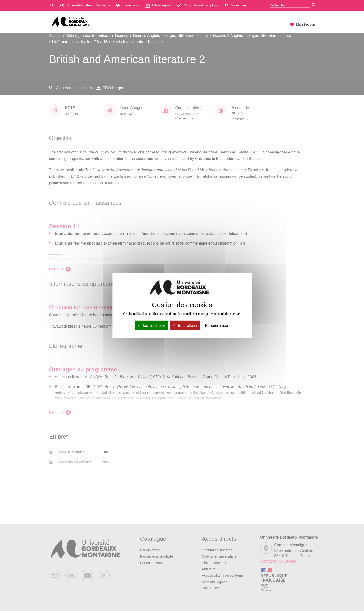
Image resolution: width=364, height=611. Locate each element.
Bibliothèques (158, 5)
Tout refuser (185, 326)
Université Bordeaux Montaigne (85, 5)
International (128, 5)
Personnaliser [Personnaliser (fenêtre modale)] (217, 326)
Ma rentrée (235, 5)
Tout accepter (151, 326)
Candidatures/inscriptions (198, 5)
